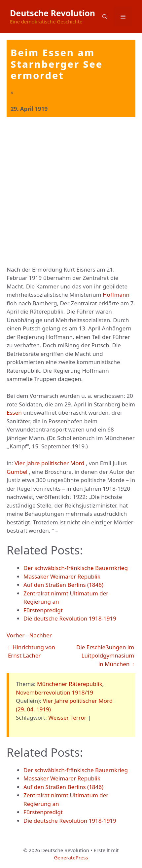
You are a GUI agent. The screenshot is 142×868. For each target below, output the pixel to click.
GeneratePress (71, 857)
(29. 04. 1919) (33, 709)
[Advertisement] (71, 192)
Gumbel (17, 472)
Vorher (16, 635)
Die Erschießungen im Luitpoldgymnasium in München (105, 656)
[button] (105, 17)
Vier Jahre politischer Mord (50, 463)
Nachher (41, 635)
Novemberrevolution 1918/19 (54, 692)
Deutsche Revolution (53, 13)
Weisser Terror (67, 717)
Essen (14, 413)
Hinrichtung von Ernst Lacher (32, 651)
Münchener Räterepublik (70, 684)
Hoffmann (116, 295)
